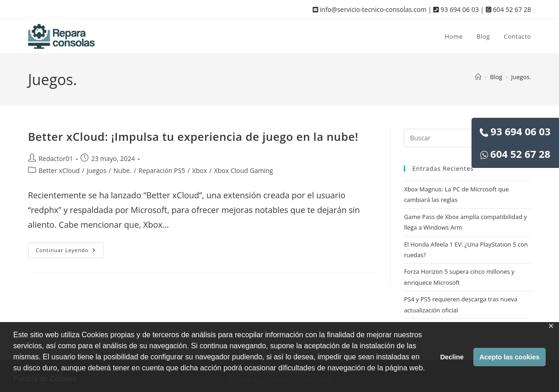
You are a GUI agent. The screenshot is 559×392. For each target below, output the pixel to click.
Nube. (122, 170)
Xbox (199, 170)
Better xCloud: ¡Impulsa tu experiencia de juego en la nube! (193, 136)
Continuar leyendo (70, 252)
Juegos (96, 170)
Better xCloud (59, 170)
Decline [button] (452, 357)
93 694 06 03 (515, 131)
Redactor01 (56, 159)
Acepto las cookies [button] (509, 357)
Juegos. (521, 77)
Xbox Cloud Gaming (244, 170)
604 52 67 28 (515, 154)
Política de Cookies (45, 379)
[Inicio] (478, 77)
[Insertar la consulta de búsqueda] (467, 138)
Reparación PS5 (162, 170)
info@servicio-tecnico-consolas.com (370, 9)
